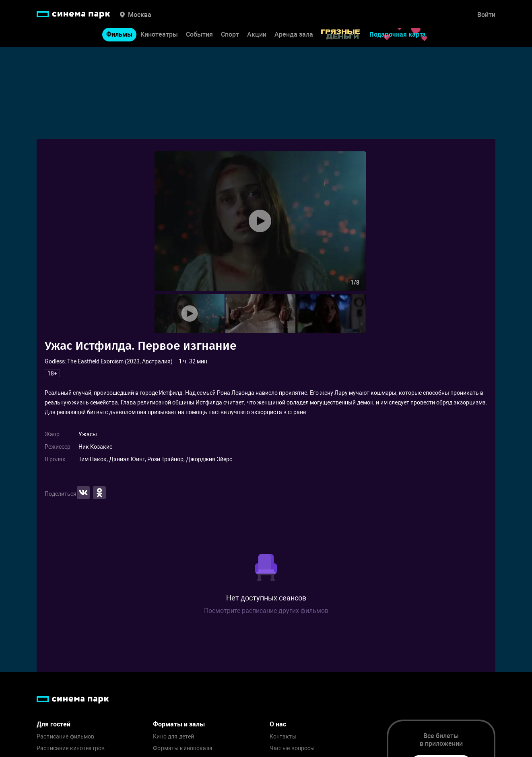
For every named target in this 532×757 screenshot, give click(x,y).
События (199, 34)
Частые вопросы (292, 748)
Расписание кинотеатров (71, 748)
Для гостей (54, 724)
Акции (257, 34)
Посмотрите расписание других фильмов (266, 611)
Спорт (230, 34)
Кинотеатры (159, 34)
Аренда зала (294, 34)
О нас (278, 724)
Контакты (283, 737)
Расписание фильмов (66, 737)
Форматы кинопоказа (183, 748)
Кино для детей (173, 737)
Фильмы (119, 34)
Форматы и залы (179, 724)
